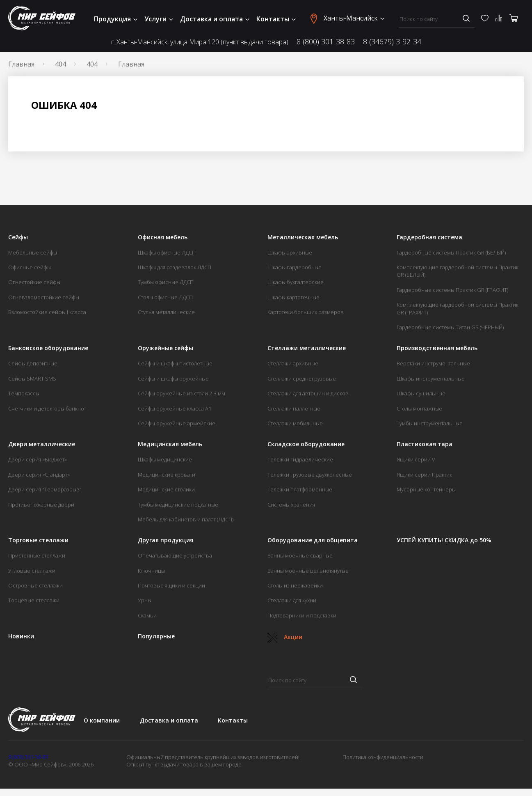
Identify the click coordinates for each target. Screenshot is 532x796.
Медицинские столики (166, 489)
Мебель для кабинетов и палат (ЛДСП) (186, 519)
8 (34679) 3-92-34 (392, 41)
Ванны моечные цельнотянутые (308, 571)
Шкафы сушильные (421, 393)
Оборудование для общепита (313, 540)
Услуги (159, 19)
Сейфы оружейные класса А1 (175, 408)
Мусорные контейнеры (426, 489)
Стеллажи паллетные (294, 408)
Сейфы (18, 237)
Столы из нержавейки (295, 585)
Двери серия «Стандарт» (39, 475)
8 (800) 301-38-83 (326, 41)
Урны (145, 600)
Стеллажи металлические (307, 348)
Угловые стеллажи (32, 571)
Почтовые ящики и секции (171, 585)
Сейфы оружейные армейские (177, 423)
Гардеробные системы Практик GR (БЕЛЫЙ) (451, 252)
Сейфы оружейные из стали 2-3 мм (182, 393)
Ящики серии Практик (424, 475)
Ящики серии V (416, 459)
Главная (21, 64)
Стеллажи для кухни (292, 600)
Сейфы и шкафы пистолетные (175, 363)
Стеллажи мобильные (295, 423)
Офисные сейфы (30, 267)
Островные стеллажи (35, 585)
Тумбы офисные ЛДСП (166, 282)
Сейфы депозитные (33, 363)
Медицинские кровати (167, 475)
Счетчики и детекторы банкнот (47, 408)
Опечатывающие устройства (175, 555)
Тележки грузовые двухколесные (310, 475)
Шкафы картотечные (293, 297)
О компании (102, 720)
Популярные (156, 636)
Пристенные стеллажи (37, 555)
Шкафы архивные (290, 252)
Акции (285, 637)
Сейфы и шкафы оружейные (173, 379)
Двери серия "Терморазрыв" (45, 489)
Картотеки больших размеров (306, 312)
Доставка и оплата (215, 19)
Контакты (276, 19)
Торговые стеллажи (38, 540)
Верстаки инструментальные (433, 363)
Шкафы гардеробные (295, 267)
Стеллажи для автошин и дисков (308, 393)
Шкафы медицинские (165, 459)
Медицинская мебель (170, 444)
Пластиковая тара (425, 444)
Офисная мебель (163, 237)
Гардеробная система (429, 237)
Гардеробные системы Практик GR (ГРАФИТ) (452, 290)
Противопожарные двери (41, 505)
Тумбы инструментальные (430, 423)
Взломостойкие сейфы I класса (47, 312)
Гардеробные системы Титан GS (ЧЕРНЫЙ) (450, 327)
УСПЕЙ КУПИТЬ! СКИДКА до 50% (444, 540)
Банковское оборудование (48, 348)
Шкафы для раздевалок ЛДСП (175, 267)
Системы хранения (291, 505)
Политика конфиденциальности (383, 757)
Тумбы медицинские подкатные (178, 505)
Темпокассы (24, 393)
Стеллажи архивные (293, 363)
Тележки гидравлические (300, 459)
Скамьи (147, 615)
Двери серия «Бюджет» (38, 459)
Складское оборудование (306, 444)
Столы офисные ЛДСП (165, 297)
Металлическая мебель (303, 237)
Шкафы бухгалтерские (296, 282)
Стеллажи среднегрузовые (302, 379)
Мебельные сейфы (33, 252)
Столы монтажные (419, 408)
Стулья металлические (166, 312)
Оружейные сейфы (166, 348)
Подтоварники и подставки (302, 615)
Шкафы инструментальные (431, 379)
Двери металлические (42, 444)
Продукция (116, 19)
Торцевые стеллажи (34, 600)
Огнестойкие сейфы (34, 282)
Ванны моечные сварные (300, 555)
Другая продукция (166, 540)
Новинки (21, 636)
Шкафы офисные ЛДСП (167, 252)
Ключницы (151, 571)
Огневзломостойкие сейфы (44, 297)
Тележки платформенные (300, 489)
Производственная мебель (437, 348)
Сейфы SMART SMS (32, 379)
